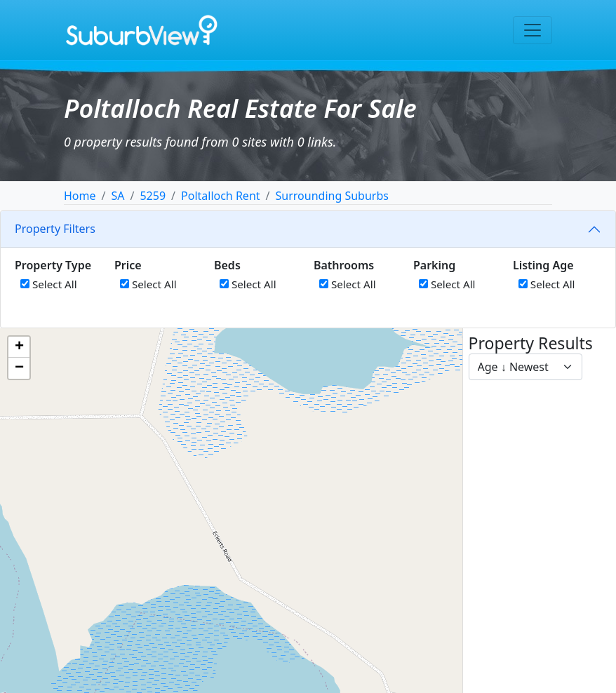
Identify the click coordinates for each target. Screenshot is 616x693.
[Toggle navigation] (533, 30)
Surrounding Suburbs (332, 196)
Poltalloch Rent (221, 196)
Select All (49, 284)
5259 (153, 196)
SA (118, 196)
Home (80, 196)
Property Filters (55, 229)
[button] (19, 347)
